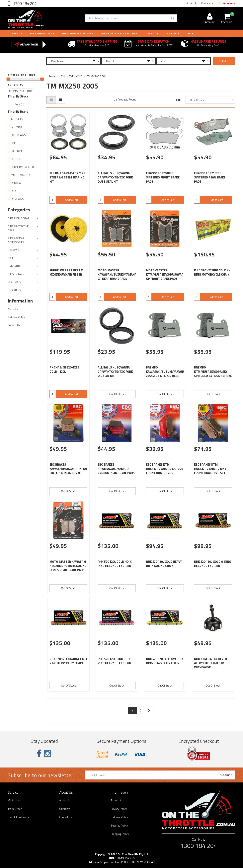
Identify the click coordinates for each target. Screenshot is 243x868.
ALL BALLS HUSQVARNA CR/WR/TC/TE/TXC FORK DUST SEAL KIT (115, 177)
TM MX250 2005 (96, 76)
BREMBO (16, 127)
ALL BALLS (17, 119)
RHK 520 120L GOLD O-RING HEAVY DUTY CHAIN (213, 564)
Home (53, 76)
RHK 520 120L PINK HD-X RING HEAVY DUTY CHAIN (114, 661)
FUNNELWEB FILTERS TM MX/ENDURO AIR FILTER (66, 272)
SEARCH (224, 61)
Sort (179, 100)
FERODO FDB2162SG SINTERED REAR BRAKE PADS (210, 177)
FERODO (16, 159)
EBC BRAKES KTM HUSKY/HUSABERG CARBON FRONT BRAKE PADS (165, 469)
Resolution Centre (19, 817)
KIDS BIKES (14, 282)
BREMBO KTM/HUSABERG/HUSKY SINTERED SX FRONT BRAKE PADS (213, 374)
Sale (191, 33)
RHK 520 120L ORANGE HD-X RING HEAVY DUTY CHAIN (68, 661)
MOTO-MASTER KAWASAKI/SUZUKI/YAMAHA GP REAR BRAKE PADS (117, 274)
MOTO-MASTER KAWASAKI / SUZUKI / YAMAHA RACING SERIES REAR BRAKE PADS (68, 566)
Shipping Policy (120, 834)
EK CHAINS (17, 151)
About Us (192, 3)
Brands (17, 33)
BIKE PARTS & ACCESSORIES (119, 33)
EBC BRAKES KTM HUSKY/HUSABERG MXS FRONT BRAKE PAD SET (210, 469)
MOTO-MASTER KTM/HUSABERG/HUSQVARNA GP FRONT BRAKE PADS (167, 274)
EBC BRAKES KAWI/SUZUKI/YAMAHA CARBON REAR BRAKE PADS (116, 469)
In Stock (18, 104)
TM (63, 76)
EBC (13, 143)
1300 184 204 (24, 3)
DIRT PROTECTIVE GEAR (78, 33)
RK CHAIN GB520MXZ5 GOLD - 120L (64, 369)
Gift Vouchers (226, 3)
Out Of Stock (117, 394)
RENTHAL (16, 183)
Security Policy (119, 825)
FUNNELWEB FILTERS (23, 167)
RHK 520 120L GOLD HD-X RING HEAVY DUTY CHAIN (115, 564)
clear (30, 91)
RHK (14, 191)
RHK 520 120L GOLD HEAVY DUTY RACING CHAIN (164, 564)
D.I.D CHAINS (18, 135)
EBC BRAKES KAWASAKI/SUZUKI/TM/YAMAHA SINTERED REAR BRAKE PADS (72, 471)
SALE (11, 258)
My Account (15, 800)
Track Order (15, 809)
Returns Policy (16, 317)
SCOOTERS (14, 290)
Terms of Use (119, 800)
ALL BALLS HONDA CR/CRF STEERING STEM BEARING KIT (67, 177)
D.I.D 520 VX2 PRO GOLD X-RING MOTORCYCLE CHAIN (212, 272)
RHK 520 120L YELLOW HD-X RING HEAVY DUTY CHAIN (165, 661)
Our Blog (64, 809)
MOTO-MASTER (20, 175)
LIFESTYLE (152, 33)
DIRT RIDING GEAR (42, 33)
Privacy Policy (119, 809)
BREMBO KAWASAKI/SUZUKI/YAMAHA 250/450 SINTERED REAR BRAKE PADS (165, 374)
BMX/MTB (173, 33)
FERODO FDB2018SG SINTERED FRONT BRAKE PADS (163, 177)
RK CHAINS (17, 199)
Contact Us (207, 3)
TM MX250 (76, 76)
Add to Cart (72, 200)
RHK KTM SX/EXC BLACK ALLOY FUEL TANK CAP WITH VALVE (211, 663)
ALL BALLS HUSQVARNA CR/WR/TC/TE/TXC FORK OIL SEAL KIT (115, 372)
